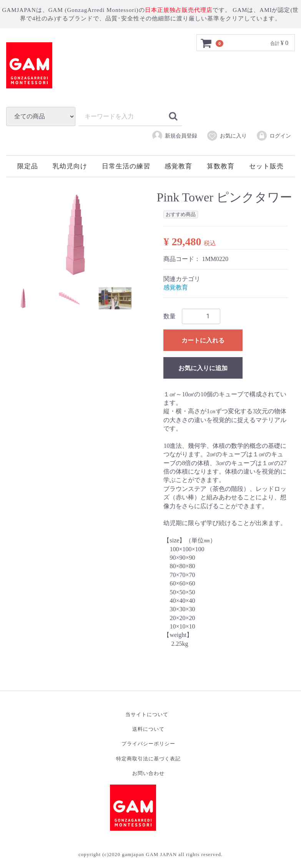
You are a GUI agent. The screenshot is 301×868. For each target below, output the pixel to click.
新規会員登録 (174, 136)
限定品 (28, 166)
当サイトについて (147, 715)
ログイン (274, 136)
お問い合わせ (148, 773)
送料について (148, 729)
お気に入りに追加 (203, 368)
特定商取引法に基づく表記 (148, 759)
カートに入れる (203, 340)
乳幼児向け (70, 166)
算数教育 (221, 166)
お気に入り (227, 136)
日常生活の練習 (126, 166)
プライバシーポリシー (148, 744)
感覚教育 (178, 166)
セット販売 (266, 166)
